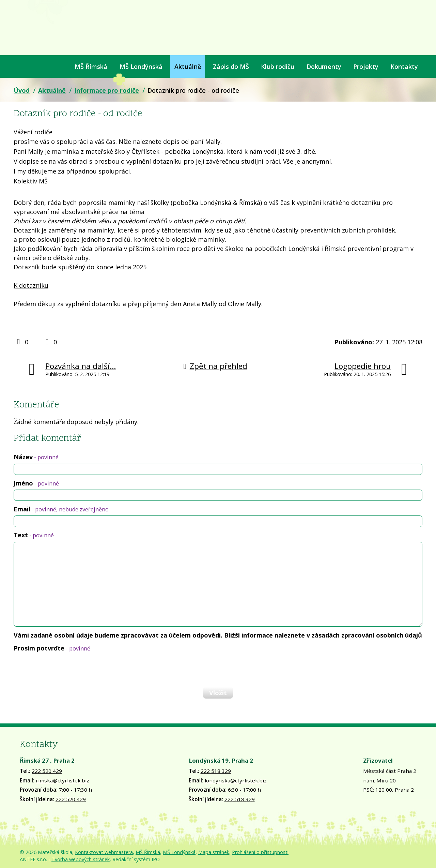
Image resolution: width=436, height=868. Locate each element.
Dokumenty (324, 66)
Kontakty (404, 66)
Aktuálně (188, 66)
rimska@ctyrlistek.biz (63, 780)
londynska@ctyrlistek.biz (236, 780)
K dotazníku (31, 285)
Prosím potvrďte (52, 648)
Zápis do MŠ (231, 66)
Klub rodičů (278, 66)
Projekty (366, 66)
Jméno (36, 483)
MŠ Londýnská (141, 66)
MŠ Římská (91, 66)
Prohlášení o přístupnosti (260, 852)
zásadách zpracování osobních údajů (367, 635)
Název (36, 457)
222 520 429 (47, 771)
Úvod (18, 66)
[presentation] (65, 669)
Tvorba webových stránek (81, 859)
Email (61, 509)
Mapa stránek (214, 852)
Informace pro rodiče (107, 90)
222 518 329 (216, 771)
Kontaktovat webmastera (104, 852)
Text (34, 535)
